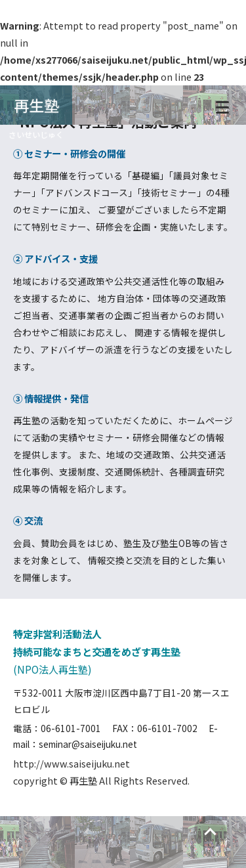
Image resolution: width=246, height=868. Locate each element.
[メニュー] (222, 105)
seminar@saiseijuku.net (88, 744)
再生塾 (36, 105)
